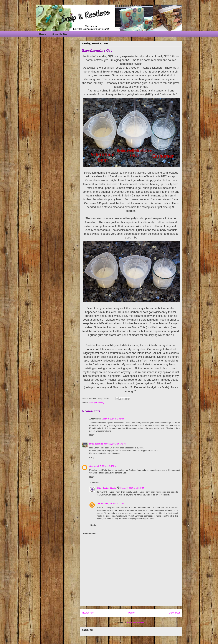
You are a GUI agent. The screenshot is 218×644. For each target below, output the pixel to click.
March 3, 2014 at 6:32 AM (113, 419)
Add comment (90, 533)
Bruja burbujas (96, 444)
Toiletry (101, 403)
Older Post (174, 613)
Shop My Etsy (60, 34)
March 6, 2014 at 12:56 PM (132, 488)
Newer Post (88, 613)
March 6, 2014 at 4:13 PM (112, 504)
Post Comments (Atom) (137, 622)
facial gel (93, 403)
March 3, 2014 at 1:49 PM (115, 444)
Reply (92, 435)
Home (42, 34)
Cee (91, 466)
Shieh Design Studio (106, 488)
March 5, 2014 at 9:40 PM (105, 466)
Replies (96, 483)
